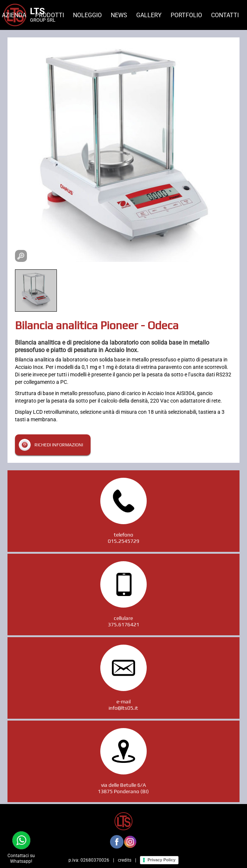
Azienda (14, 15)
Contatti (225, 15)
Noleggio (87, 15)
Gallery (149, 15)
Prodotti (50, 15)
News (119, 15)
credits (125, 860)
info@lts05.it (123, 708)
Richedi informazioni (59, 445)
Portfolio (186, 15)
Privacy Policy (161, 860)
